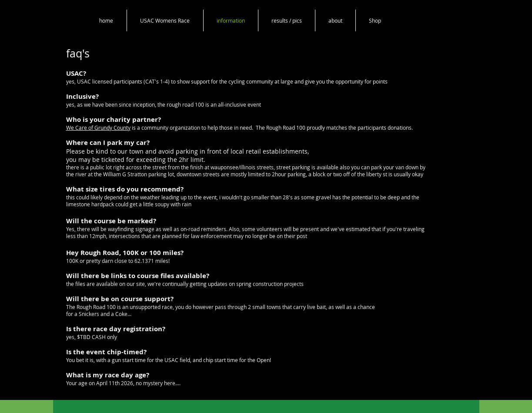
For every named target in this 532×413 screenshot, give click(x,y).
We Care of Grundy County (98, 128)
